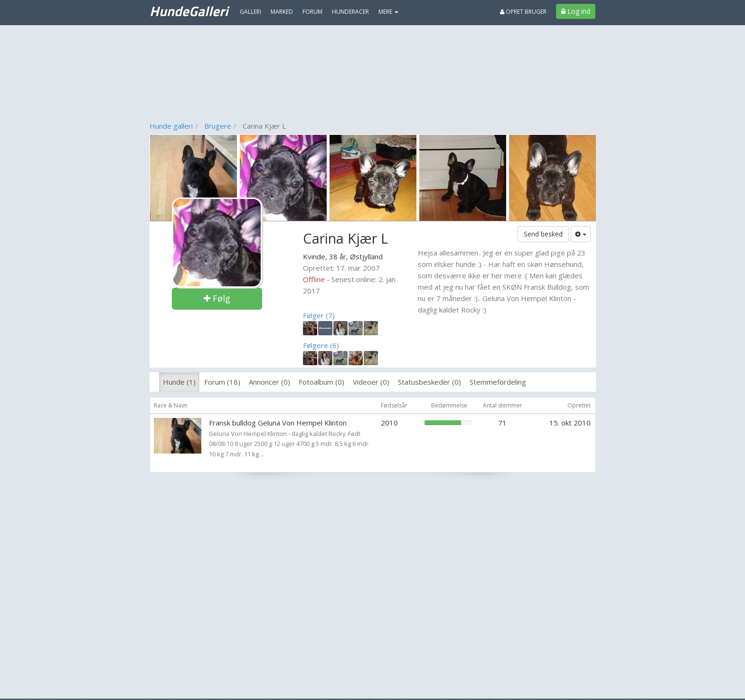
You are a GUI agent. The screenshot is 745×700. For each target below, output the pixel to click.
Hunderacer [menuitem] (350, 12)
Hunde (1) (179, 382)
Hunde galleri (171, 126)
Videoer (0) (371, 382)
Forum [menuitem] (312, 12)
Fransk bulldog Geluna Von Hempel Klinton (278, 423)
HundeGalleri (189, 11)
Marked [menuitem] (282, 12)
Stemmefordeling (498, 382)
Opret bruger (523, 12)
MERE (388, 12)
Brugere (218, 126)
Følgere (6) (321, 345)
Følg (217, 298)
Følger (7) (319, 315)
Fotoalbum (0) (321, 382)
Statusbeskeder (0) (429, 382)
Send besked (543, 234)
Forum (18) (222, 382)
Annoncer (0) (269, 382)
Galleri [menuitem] (250, 12)
